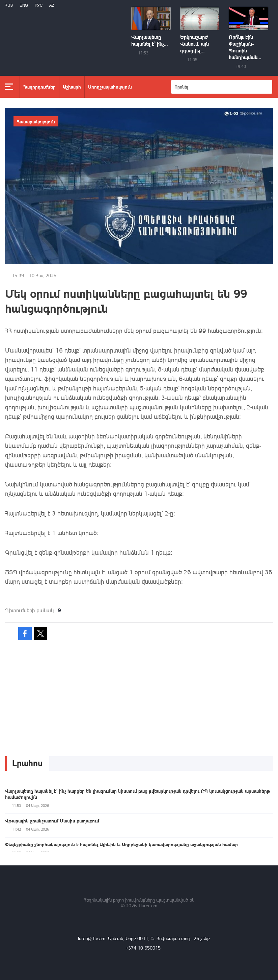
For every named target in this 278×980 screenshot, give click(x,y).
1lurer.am (148, 905)
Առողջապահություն (110, 87)
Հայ (9, 5)
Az (52, 5)
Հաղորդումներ (39, 87)
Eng (24, 5)
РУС (39, 5)
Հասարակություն (36, 121)
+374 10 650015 (143, 948)
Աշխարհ (72, 87)
